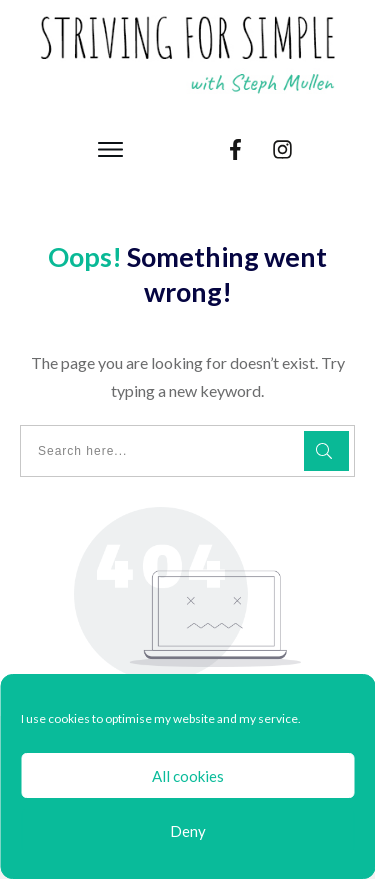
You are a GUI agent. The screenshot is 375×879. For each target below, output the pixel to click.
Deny (188, 831)
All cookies (188, 776)
